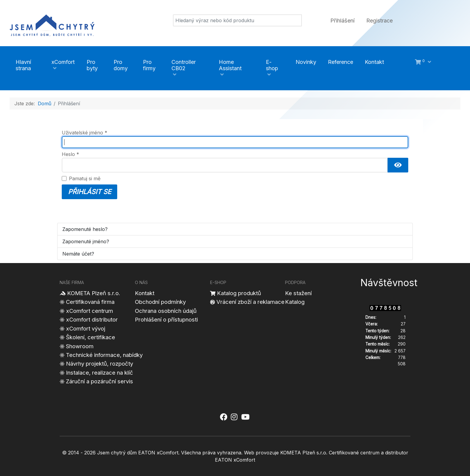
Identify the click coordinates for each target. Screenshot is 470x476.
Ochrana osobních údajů (166, 311)
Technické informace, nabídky (104, 355)
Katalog (295, 302)
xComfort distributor (92, 319)
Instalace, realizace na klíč (100, 373)
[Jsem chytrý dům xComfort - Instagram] (234, 417)
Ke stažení (298, 293)
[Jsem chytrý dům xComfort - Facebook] (223, 417)
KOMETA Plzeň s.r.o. (94, 293)
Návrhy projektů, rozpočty (100, 364)
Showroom (80, 346)
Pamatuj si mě (85, 178)
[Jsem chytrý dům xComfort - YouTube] (245, 417)
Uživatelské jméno (85, 133)
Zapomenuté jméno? (86, 241)
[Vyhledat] (237, 20)
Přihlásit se (90, 192)
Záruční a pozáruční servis (100, 381)
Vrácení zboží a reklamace (250, 302)
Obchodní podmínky (160, 302)
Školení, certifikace (91, 337)
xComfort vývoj (86, 328)
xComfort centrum (89, 311)
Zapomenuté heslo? (85, 229)
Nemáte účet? (78, 254)
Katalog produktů (239, 293)
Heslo (70, 154)
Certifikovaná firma (90, 302)
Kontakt (145, 293)
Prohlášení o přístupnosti (166, 319)
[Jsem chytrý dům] (52, 24)
